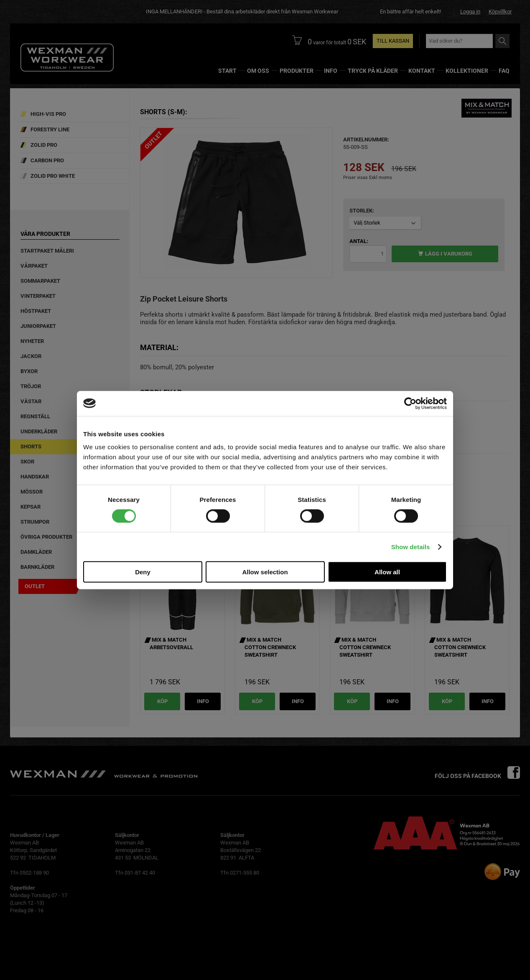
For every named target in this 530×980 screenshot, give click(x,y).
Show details (411, 546)
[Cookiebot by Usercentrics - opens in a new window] (410, 403)
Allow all (387, 572)
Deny (143, 572)
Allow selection (265, 572)
